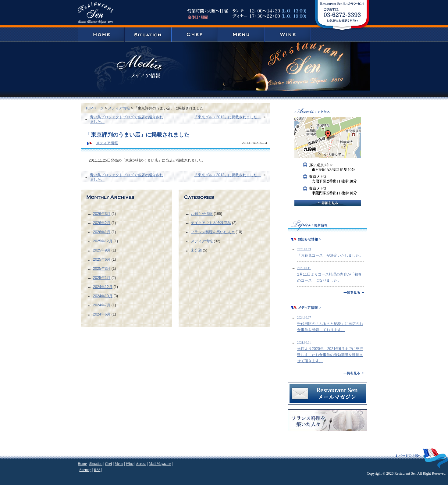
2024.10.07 (304, 317)
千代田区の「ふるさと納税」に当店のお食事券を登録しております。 (330, 327)
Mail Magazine (160, 464)
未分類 (196, 250)
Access (141, 464)
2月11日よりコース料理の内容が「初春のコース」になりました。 (329, 277)
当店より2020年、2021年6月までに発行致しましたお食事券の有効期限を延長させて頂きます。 (330, 355)
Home (82, 464)
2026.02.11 (304, 268)
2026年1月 (102, 232)
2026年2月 (102, 223)
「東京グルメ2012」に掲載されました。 (228, 117)
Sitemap (85, 470)
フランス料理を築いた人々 (213, 232)
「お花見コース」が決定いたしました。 (330, 255)
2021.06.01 (304, 342)
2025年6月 (102, 259)
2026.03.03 (304, 249)
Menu (119, 464)
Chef (108, 464)
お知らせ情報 (202, 214)
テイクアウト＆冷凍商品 (211, 223)
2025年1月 (102, 278)
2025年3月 (102, 269)
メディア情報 (119, 108)
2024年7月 (102, 305)
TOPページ (94, 108)
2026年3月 (102, 214)
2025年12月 (103, 241)
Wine (130, 464)
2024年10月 (103, 296)
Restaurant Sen (405, 473)
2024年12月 (103, 287)
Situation (96, 464)
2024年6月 (102, 314)
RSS (97, 470)
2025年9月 (102, 250)
